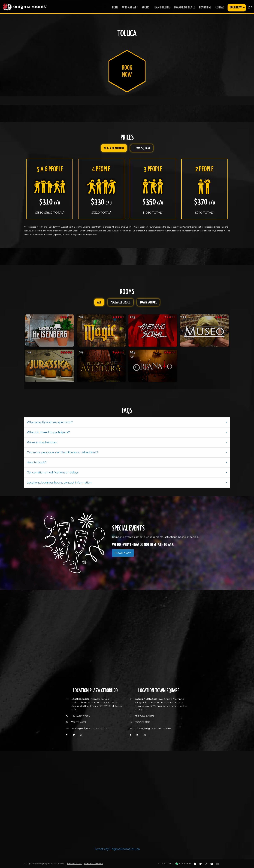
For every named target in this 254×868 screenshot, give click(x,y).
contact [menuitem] (220, 7)
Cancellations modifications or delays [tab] (53, 470)
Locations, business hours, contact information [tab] (59, 480)
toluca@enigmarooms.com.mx (89, 726)
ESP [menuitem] (250, 7)
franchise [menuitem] (205, 7)
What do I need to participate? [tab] (48, 430)
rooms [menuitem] (146, 7)
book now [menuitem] (236, 7)
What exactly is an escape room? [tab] (50, 420)
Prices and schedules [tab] (42, 440)
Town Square (142, 148)
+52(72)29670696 (145, 713)
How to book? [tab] (37, 460)
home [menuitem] (115, 7)
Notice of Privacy (75, 864)
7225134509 (183, 864)
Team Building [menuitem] (162, 7)
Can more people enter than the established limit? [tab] (62, 450)
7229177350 (165, 864)
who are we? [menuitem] (130, 7)
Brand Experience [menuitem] (185, 7)
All (99, 301)
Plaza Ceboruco (114, 148)
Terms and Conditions (94, 864)
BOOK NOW (123, 550)
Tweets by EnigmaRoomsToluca (117, 846)
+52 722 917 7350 (81, 713)
